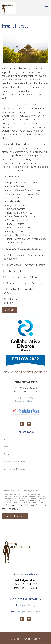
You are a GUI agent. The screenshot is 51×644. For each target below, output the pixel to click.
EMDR (5, 255)
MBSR (5, 299)
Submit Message (15, 516)
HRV (4, 277)
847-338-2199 (25, 398)
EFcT (4, 289)
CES (4, 283)
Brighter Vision (33, 639)
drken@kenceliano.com (25, 401)
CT (3, 271)
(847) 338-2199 (27, 605)
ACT (4, 265)
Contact (10, 310)
